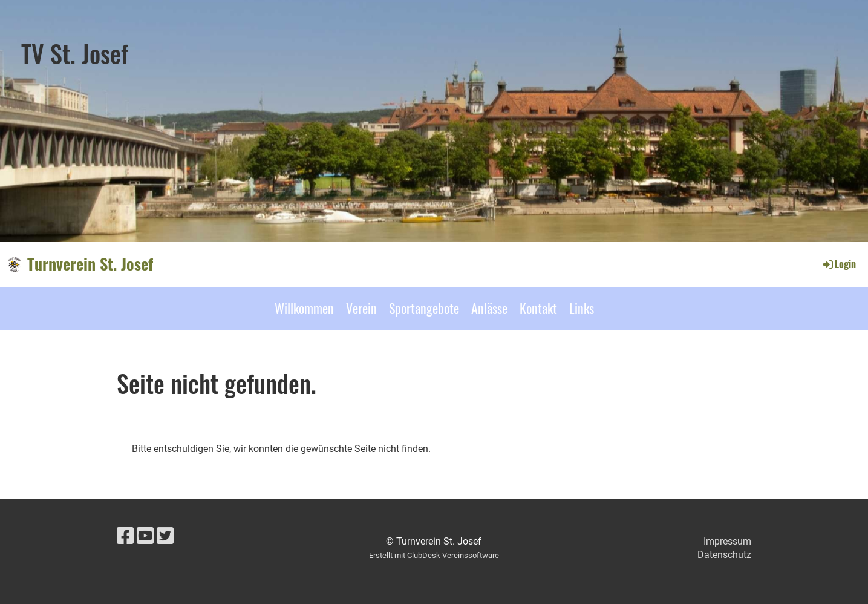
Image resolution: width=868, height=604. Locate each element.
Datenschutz (724, 555)
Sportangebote (424, 308)
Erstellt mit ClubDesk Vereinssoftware (434, 555)
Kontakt (538, 308)
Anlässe (489, 308)
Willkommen (304, 308)
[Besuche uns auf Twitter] (165, 536)
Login (839, 264)
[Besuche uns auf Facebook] (125, 536)
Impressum (727, 541)
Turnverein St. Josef (90, 264)
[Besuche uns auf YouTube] (145, 536)
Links (582, 308)
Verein (361, 308)
